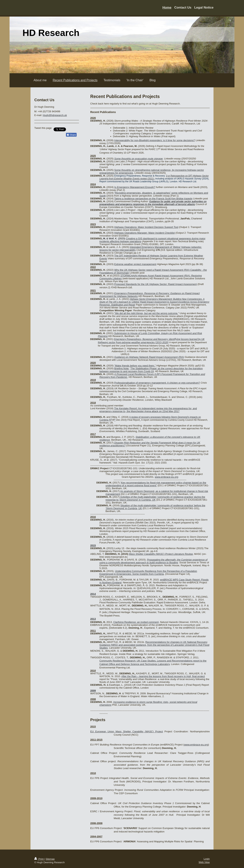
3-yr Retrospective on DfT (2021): (154, 177)
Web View (204, 862)
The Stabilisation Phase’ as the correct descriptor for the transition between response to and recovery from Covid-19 (151, 370)
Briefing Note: (122, 368)
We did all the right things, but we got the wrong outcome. (147, 313)
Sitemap (50, 859)
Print (39, 859)
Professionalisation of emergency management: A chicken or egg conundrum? (157, 383)
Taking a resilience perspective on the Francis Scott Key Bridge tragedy (153, 199)
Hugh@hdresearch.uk (55, 115)
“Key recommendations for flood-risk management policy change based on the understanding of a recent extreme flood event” (156, 484)
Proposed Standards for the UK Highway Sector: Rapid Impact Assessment (155, 284)
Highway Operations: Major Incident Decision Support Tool (146, 227)
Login (207, 859)
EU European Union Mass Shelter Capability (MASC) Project (127, 731)
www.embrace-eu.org (167, 477)
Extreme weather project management (135, 264)
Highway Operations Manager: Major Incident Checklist (144, 233)
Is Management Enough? (135, 187)
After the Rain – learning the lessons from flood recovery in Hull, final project (163, 676)
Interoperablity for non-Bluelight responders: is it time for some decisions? (155, 140)
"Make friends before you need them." (135, 366)
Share (71, 135)
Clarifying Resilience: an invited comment (136, 622)
